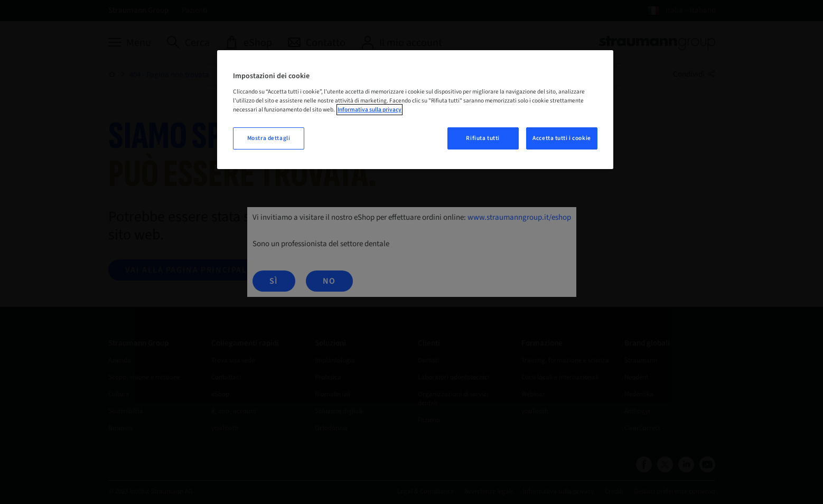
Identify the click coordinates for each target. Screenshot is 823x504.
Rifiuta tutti (483, 138)
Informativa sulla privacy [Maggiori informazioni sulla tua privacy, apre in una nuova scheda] (370, 110)
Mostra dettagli (269, 138)
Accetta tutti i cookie (562, 138)
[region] (415, 110)
